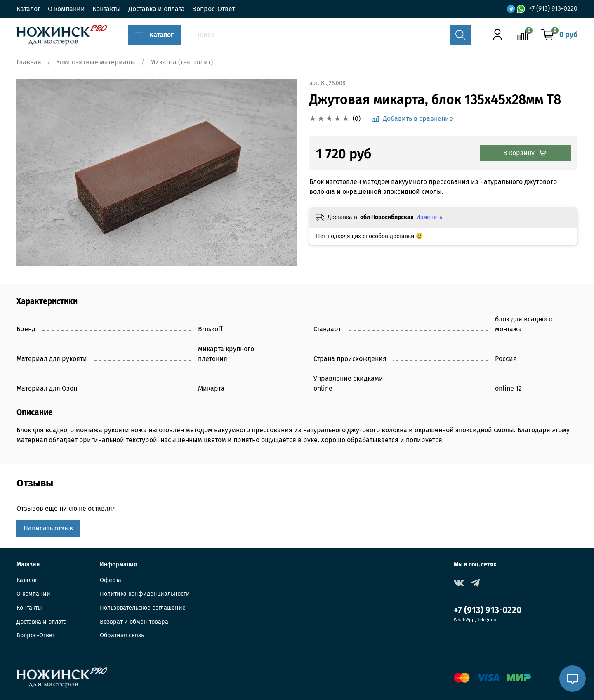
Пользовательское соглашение (143, 608)
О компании (66, 9)
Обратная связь (122, 635)
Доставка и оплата (157, 9)
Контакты (107, 9)
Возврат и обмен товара (134, 622)
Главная (29, 62)
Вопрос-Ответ (214, 9)
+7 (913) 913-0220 (553, 8)
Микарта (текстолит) (181, 62)
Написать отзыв (48, 528)
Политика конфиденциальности (145, 594)
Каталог (28, 9)
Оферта (111, 580)
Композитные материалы (96, 62)
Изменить (429, 217)
